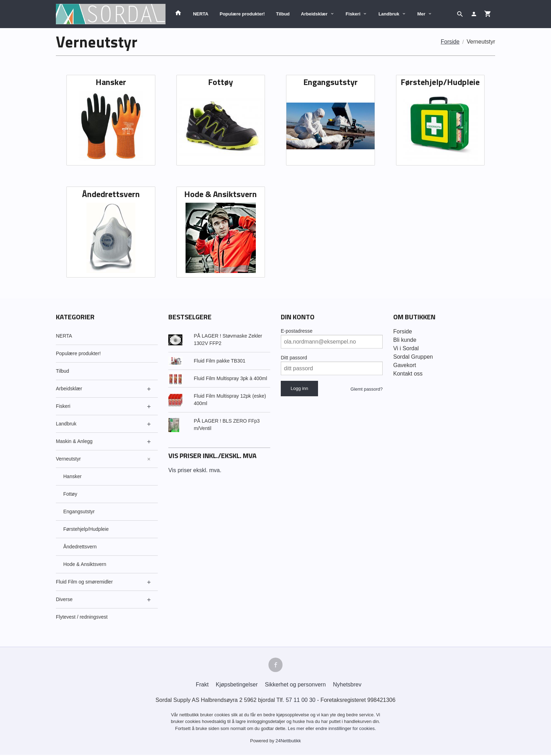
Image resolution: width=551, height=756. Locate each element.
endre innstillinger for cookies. (346, 729)
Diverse (64, 599)
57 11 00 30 (301, 701)
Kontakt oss (408, 374)
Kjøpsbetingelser (237, 686)
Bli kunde (405, 340)
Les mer (297, 729)
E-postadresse (297, 331)
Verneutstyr (68, 459)
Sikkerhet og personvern (295, 686)
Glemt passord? (367, 389)
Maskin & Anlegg (74, 441)
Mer (422, 14)
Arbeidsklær (314, 14)
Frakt (202, 686)
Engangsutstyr (79, 511)
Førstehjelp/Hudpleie (86, 529)
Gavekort (405, 365)
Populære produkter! (242, 14)
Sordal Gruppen (413, 357)
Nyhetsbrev (347, 686)
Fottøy (70, 494)
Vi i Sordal (406, 348)
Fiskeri (353, 14)
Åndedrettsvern (80, 547)
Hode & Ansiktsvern (85, 564)
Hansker (72, 476)
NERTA (201, 14)
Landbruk (389, 14)
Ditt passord (294, 358)
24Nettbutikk (288, 742)
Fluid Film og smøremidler (84, 582)
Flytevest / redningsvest (82, 617)
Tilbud (283, 14)
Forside (450, 42)
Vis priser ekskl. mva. (195, 470)
